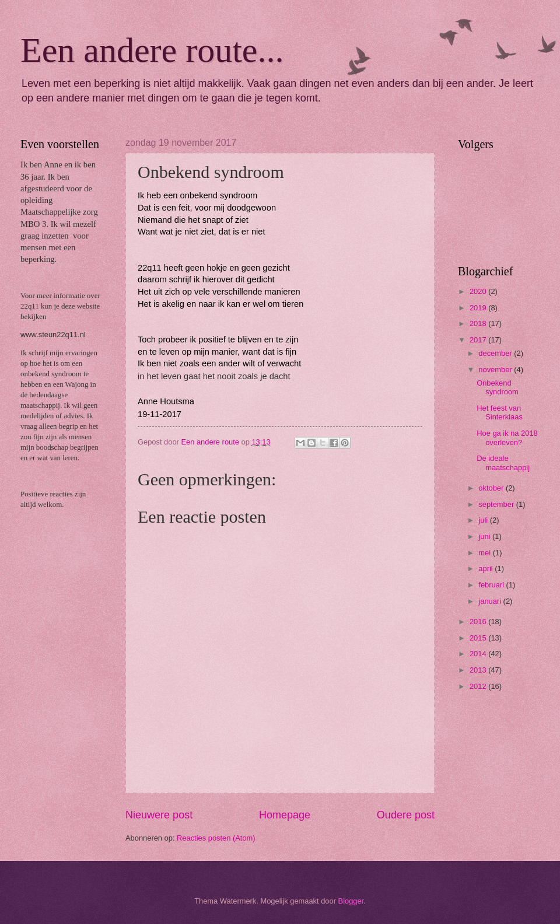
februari (492, 585)
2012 (479, 686)
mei (485, 553)
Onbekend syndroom (498, 387)
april (487, 568)
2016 (479, 622)
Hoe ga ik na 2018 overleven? (507, 437)
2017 (479, 340)
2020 (479, 291)
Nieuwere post (159, 815)
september (497, 504)
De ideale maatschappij (503, 463)
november (496, 370)
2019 (479, 308)
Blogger (351, 901)
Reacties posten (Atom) (216, 838)
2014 (479, 654)
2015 (479, 638)
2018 (479, 323)
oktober (492, 488)
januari (491, 601)
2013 (479, 670)
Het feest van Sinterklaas (500, 412)
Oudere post (406, 815)
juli (484, 520)
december (496, 353)
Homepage (285, 815)
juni (485, 536)
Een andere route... (152, 50)
